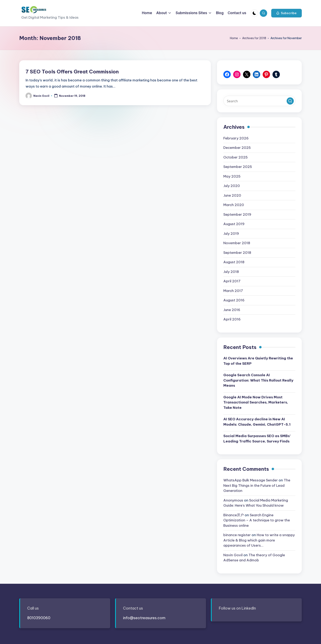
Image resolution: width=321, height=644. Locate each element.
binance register (237, 535)
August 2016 (234, 300)
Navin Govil (233, 555)
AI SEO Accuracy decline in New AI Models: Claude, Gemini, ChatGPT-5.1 (257, 422)
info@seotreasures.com (144, 618)
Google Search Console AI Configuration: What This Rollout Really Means (258, 380)
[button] (287, 13)
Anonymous (233, 500)
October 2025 (236, 157)
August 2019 (234, 224)
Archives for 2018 (254, 38)
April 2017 (232, 281)
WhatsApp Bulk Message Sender (251, 480)
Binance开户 (234, 515)
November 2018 (237, 243)
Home (234, 38)
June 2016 (232, 310)
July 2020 (232, 186)
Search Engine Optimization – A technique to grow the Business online (257, 520)
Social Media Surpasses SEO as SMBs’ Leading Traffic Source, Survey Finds (257, 439)
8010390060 (39, 618)
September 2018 (237, 253)
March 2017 (233, 291)
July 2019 (231, 234)
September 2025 (238, 167)
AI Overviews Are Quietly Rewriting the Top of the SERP (258, 361)
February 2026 (236, 138)
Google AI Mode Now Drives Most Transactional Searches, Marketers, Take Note (256, 402)
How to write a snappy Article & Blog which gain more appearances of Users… (259, 540)
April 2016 (232, 319)
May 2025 (232, 176)
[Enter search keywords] (259, 101)
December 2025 (237, 148)
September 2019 (237, 214)
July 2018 (231, 272)
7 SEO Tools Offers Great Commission (72, 72)
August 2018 (234, 262)
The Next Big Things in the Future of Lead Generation (257, 485)
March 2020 (234, 205)
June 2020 (232, 195)
